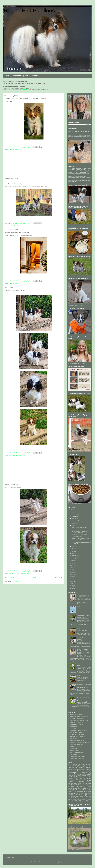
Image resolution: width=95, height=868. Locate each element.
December (75, 514)
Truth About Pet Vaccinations (77, 756)
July (73, 525)
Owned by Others (13, 149)
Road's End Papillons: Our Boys (81, 786)
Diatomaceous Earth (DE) (77, 746)
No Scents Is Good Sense (77, 718)
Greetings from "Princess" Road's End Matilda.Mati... (80, 535)
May (73, 549)
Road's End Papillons (29, 11)
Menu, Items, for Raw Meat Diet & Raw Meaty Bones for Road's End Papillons (83, 652)
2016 (72, 572)
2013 (72, 579)
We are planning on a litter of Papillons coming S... (79, 532)
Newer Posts (9, 578)
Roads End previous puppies (82, 798)
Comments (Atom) (16, 581)
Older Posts (58, 578)
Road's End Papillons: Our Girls (17, 455)
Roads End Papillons (82, 790)
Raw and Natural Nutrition (77, 752)
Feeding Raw (73, 748)
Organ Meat (73, 728)
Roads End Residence (79, 795)
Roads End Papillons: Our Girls (81, 793)
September (75, 521)
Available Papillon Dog (83, 595)
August (74, 523)
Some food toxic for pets (76, 714)
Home (7, 76)
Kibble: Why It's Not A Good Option (79, 720)
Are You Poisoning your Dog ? (78, 736)
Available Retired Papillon (83, 769)
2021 (72, 561)
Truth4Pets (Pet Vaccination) (77, 758)
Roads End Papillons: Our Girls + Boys (19, 573)
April (73, 551)
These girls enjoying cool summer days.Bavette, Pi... (80, 539)
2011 (72, 584)
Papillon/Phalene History (75, 783)
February (74, 556)
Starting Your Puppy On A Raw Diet (79, 716)
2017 (72, 570)
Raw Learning (73, 738)
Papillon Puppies (76, 781)
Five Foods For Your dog (76, 744)
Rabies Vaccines (74, 750)
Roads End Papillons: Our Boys (80, 791)
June (73, 546)
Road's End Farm (86, 785)
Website (35, 76)
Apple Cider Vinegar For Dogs (78, 740)
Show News (72, 799)
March (73, 553)
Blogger (61, 862)
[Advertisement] (34, 164)
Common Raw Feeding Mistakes (78, 730)
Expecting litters (21, 226)
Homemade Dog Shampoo (77, 724)
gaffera (50, 862)
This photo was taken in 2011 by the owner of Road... (81, 528)
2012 (72, 581)
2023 (72, 510)
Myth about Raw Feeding (76, 732)
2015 (72, 574)
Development (74, 773)
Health (70, 777)
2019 (72, 565)
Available (71, 768)
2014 (72, 577)
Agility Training (85, 766)
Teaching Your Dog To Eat (77, 722)
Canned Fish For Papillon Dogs (79, 131)
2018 (72, 568)
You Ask (83, 801)
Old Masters (83, 777)
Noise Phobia (73, 726)
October (74, 518)
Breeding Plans (13, 226)
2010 (72, 586)
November (75, 516)
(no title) (79, 607)
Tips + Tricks (75, 801)
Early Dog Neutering (75, 754)
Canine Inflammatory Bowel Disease (79, 742)
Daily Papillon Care (77, 771)
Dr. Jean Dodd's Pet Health (77, 734)
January (74, 558)
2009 (72, 588)
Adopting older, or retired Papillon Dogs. (84, 616)
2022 (72, 512)
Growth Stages (80, 775)
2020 (72, 563)
